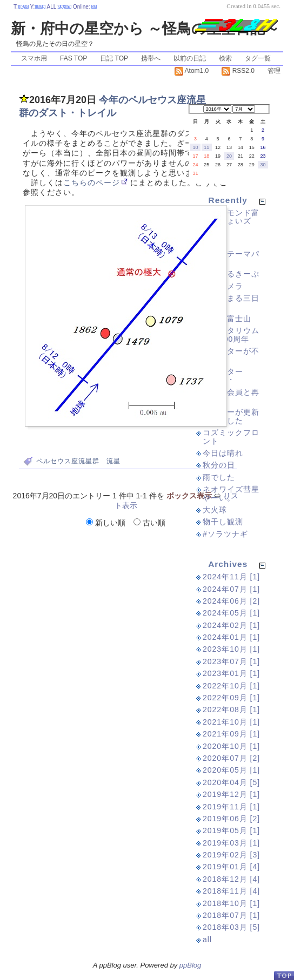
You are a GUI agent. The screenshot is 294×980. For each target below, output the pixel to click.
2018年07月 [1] (231, 915)
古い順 (149, 523)
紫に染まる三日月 (231, 302)
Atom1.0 (192, 71)
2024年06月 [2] (231, 601)
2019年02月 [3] (231, 855)
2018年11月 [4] (231, 891)
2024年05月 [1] (231, 613)
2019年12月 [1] (231, 794)
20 (229, 156)
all (207, 940)
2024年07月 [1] (231, 589)
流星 (113, 461)
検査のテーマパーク (231, 258)
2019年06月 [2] (231, 819)
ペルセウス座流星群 (68, 461)
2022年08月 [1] (231, 709)
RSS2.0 (238, 71)
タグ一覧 (258, 58)
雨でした (219, 477)
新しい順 (107, 523)
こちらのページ (92, 183)
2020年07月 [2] (231, 758)
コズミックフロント (231, 437)
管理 (274, 71)
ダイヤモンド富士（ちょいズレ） (231, 221)
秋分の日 (219, 465)
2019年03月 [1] (231, 843)
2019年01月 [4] (231, 867)
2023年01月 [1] (231, 673)
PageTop (284, 975)
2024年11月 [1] (231, 577)
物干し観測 (223, 522)
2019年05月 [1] (231, 830)
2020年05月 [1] (231, 770)
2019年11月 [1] (231, 807)
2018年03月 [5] (231, 927)
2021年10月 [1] (231, 722)
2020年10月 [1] (231, 746)
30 (263, 165)
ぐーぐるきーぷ (231, 274)
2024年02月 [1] (231, 625)
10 (195, 147)
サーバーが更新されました (231, 416)
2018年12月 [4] (231, 879)
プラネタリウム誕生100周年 (231, 334)
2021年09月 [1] (231, 734)
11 (206, 147)
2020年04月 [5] (231, 782)
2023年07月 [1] (231, 661)
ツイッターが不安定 (231, 355)
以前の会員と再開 (231, 396)
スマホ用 (34, 58)
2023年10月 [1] (231, 649)
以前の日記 (190, 58)
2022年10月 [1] (231, 686)
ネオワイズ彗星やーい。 (231, 493)
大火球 (215, 510)
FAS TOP (73, 58)
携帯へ (151, 58)
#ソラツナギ (225, 534)
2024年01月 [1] (231, 637)
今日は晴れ (223, 453)
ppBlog (190, 965)
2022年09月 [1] (231, 698)
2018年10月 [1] (231, 903)
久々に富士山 (227, 319)
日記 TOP (114, 58)
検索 (225, 58)
